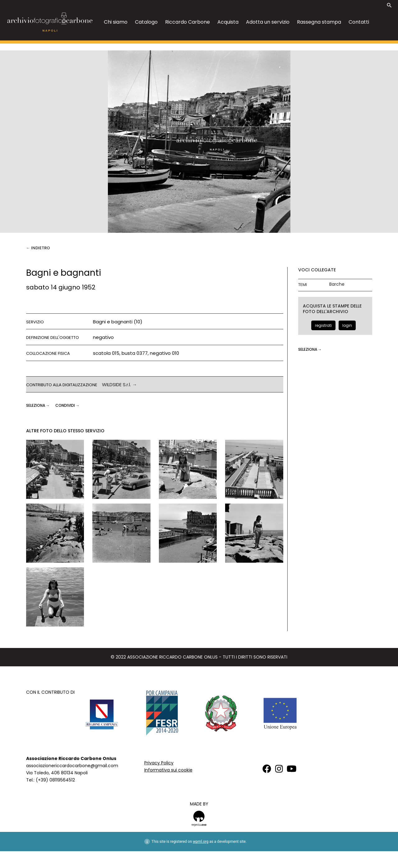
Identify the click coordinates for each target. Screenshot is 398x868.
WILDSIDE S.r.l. (116, 385)
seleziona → (38, 405)
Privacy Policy (159, 763)
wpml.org (201, 842)
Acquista (228, 22)
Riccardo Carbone (187, 22)
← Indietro (38, 248)
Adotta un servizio (268, 22)
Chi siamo (116, 22)
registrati (323, 325)
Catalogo (146, 22)
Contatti (359, 22)
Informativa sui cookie (168, 770)
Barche (337, 284)
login (347, 325)
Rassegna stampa (319, 22)
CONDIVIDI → (67, 405)
